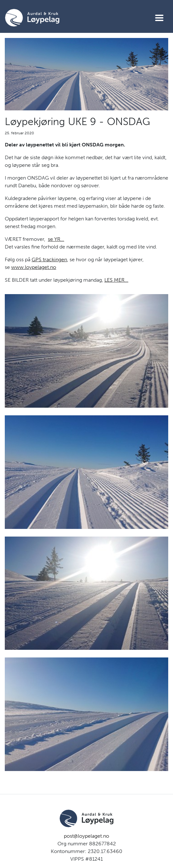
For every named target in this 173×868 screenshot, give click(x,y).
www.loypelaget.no (34, 267)
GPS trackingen (49, 260)
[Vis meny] (159, 18)
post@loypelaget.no (86, 836)
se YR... (56, 239)
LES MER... (116, 280)
